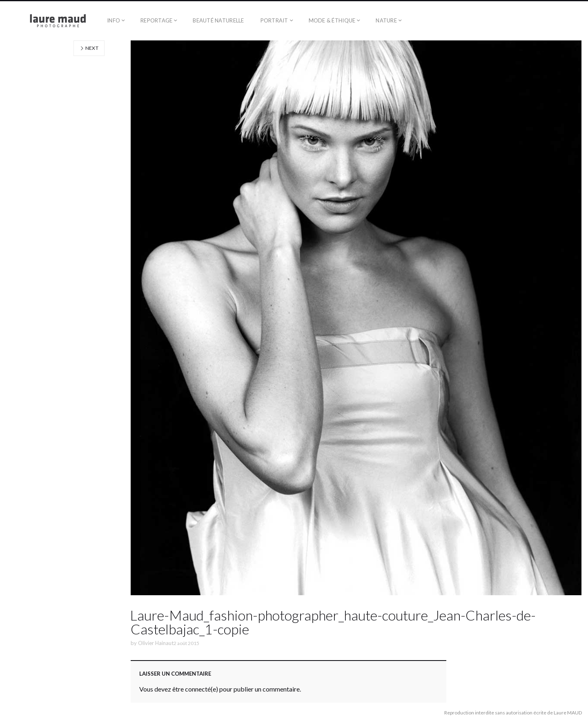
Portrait (274, 20)
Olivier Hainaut (156, 643)
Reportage (156, 20)
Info (114, 20)
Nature (386, 20)
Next (89, 48)
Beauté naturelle (218, 20)
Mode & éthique (332, 20)
